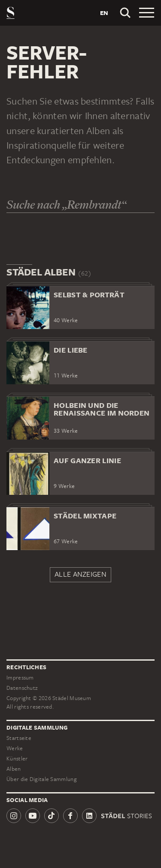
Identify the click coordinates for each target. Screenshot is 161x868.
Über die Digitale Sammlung (42, 779)
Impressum (20, 678)
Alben (14, 769)
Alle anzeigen (80, 574)
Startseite (19, 738)
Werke (15, 748)
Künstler (17, 759)
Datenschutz (22, 688)
